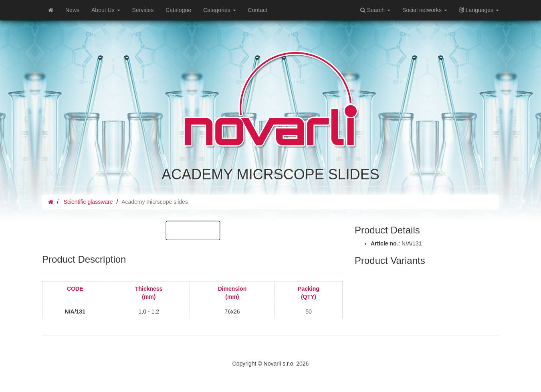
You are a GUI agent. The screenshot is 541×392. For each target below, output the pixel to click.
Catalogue (178, 10)
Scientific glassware (88, 202)
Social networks (425, 10)
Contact (258, 10)
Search (375, 10)
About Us (106, 10)
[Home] (51, 10)
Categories (220, 10)
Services (143, 10)
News (72, 10)
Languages (479, 10)
